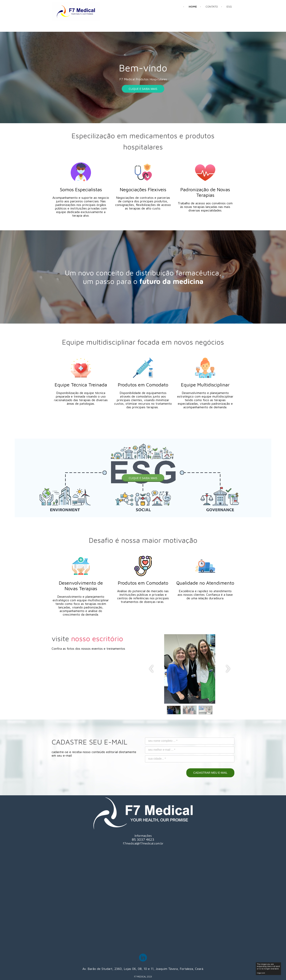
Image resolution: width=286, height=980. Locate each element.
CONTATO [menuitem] (212, 6)
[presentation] (151, 669)
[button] (143, 89)
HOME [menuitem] (193, 6)
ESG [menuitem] (229, 6)
